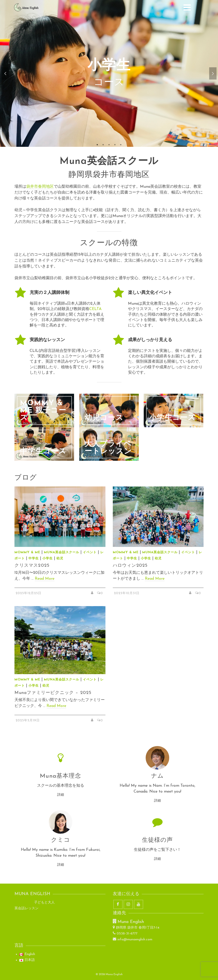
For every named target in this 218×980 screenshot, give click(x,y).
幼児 (60, 559)
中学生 (34, 559)
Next (213, 73)
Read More (45, 579)
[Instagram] (128, 904)
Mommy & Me (27, 552)
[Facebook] (118, 904)
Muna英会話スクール (62, 552)
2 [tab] (103, 144)
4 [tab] (115, 144)
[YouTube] (139, 904)
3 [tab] (109, 144)
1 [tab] (97, 144)
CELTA (95, 309)
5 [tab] (121, 144)
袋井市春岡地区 (40, 187)
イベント (90, 552)
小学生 (48, 559)
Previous (5, 73)
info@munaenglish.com (133, 940)
